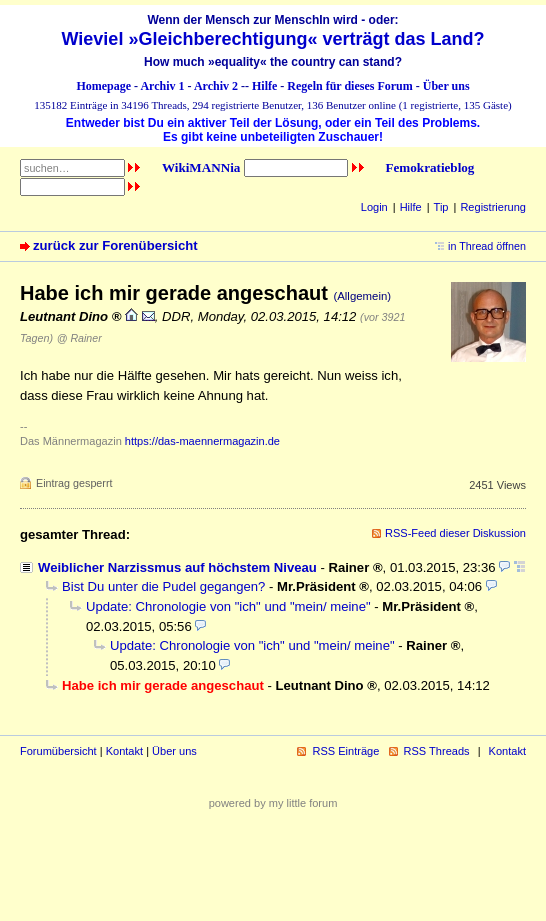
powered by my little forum (273, 803)
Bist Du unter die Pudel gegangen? (163, 586)
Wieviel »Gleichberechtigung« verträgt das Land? (273, 39)
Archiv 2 (216, 86)
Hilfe (264, 86)
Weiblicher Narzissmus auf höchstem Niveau (177, 567)
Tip (441, 207)
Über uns (446, 86)
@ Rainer (79, 338)
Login (374, 207)
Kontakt (124, 751)
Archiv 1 (162, 86)
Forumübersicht (58, 751)
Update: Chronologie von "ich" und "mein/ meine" (228, 606)
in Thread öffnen (487, 246)
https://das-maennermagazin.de (202, 441)
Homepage (103, 86)
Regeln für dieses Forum (349, 86)
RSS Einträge (345, 751)
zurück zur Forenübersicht (115, 245)
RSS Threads (437, 751)
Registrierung (493, 207)
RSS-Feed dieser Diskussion (455, 533)
